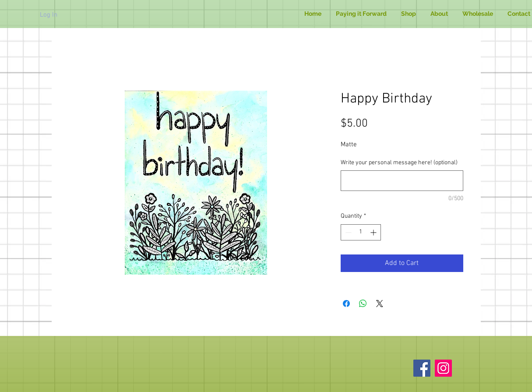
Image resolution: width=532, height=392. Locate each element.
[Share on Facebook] (346, 304)
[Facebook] (422, 368)
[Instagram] (443, 368)
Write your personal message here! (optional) (399, 163)
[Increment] (374, 232)
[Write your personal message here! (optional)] (402, 181)
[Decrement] (347, 232)
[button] (409, 14)
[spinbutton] (361, 232)
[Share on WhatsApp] (363, 304)
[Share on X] (380, 304)
